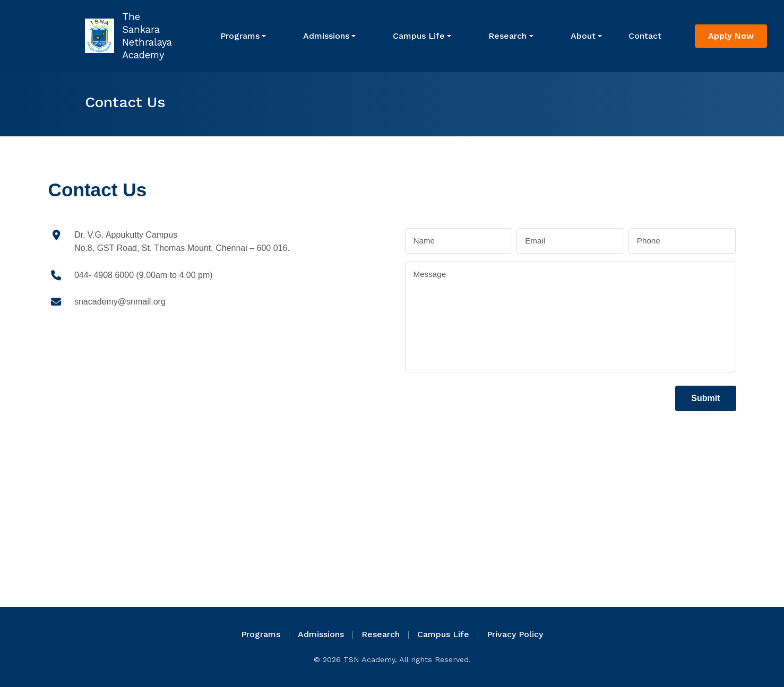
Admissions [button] (326, 36)
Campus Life (443, 634)
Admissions (321, 634)
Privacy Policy (515, 634)
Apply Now (731, 36)
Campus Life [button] (419, 36)
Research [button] (507, 36)
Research (381, 634)
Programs (240, 36)
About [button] (583, 36)
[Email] (570, 241)
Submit (705, 398)
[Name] (459, 241)
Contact (645, 36)
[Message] (571, 317)
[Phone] (682, 241)
